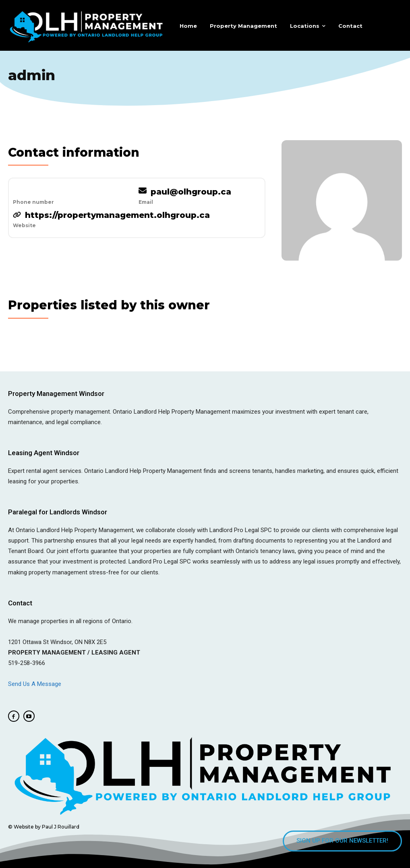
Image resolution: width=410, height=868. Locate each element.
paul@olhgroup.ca (191, 192)
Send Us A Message (35, 684)
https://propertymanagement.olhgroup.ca (117, 215)
